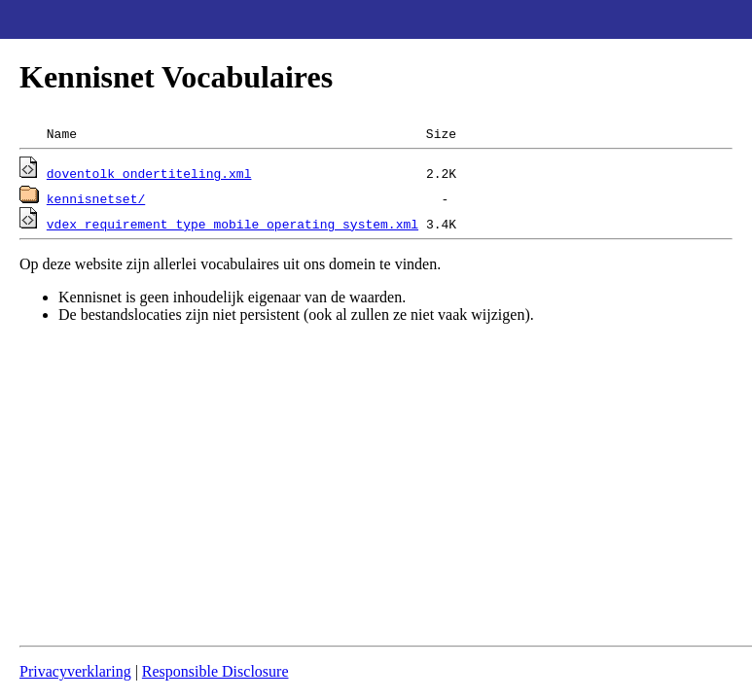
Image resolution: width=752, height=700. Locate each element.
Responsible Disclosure (215, 671)
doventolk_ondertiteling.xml (149, 173)
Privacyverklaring (75, 671)
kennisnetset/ (96, 198)
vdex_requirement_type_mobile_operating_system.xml (233, 224)
